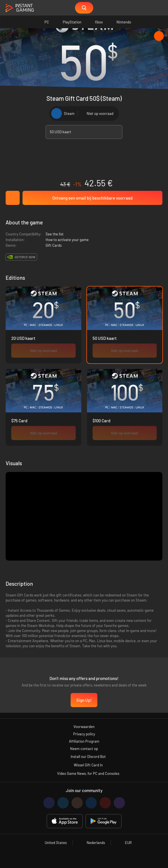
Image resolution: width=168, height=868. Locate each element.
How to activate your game (67, 240)
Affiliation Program (84, 741)
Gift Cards (54, 245)
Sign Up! (84, 700)
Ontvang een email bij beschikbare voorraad (92, 198)
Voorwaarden (84, 727)
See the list (55, 234)
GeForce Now (25, 257)
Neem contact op (84, 749)
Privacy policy (84, 734)
